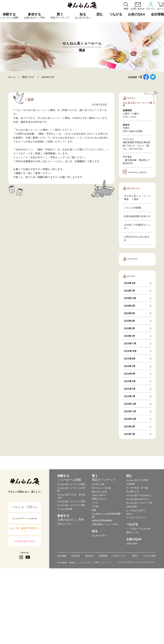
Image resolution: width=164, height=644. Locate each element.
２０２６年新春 (132, 271)
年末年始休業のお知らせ (137, 280)
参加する (34, 16)
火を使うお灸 (98, 547)
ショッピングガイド (85, 626)
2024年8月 (130, 422)
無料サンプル (133, 596)
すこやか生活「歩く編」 (138, 551)
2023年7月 (129, 497)
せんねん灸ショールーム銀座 (71, 547)
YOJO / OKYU (99, 559)
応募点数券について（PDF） (106, 588)
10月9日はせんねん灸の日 (137, 302)
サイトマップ (106, 626)
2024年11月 (130, 407)
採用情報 (103, 619)
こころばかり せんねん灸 (138, 592)
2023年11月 (130, 475)
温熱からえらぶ (99, 562)
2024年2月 (130, 452)
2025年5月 (129, 384)
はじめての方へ (99, 599)
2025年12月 (130, 362)
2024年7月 (130, 429)
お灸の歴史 (132, 570)
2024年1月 (130, 460)
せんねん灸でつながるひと (139, 559)
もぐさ (95, 566)
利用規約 (72, 626)
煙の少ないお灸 (99, 555)
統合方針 (89, 619)
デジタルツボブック (136, 581)
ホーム (12, 77)
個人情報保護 (62, 626)
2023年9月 (129, 490)
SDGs (129, 577)
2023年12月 (130, 467)
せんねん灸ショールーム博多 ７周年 (137, 261)
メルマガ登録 (149, 619)
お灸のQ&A (136, 14)
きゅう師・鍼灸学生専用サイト (25, 593)
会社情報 (62, 619)
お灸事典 (131, 547)
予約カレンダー (65, 587)
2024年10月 (130, 414)
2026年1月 (129, 354)
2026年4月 (130, 346)
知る (83, 16)
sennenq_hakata (135, 235)
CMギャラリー (120, 619)
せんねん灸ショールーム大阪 (71, 565)
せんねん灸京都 (65, 572)
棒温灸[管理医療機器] (102, 584)
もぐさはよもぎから (136, 574)
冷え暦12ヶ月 (133, 555)
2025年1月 (129, 399)
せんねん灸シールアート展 (139, 566)
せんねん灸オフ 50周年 (137, 544)
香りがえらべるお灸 (101, 551)
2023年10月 (130, 482)
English (97, 626)
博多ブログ (28, 77)
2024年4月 (130, 445)
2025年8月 (129, 377)
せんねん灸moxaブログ (137, 562)
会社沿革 (75, 619)
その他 (95, 570)
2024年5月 (130, 437)
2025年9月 (129, 369)
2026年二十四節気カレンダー (137, 290)
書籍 (94, 573)
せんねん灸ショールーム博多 (71, 568)
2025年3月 (129, 392)
